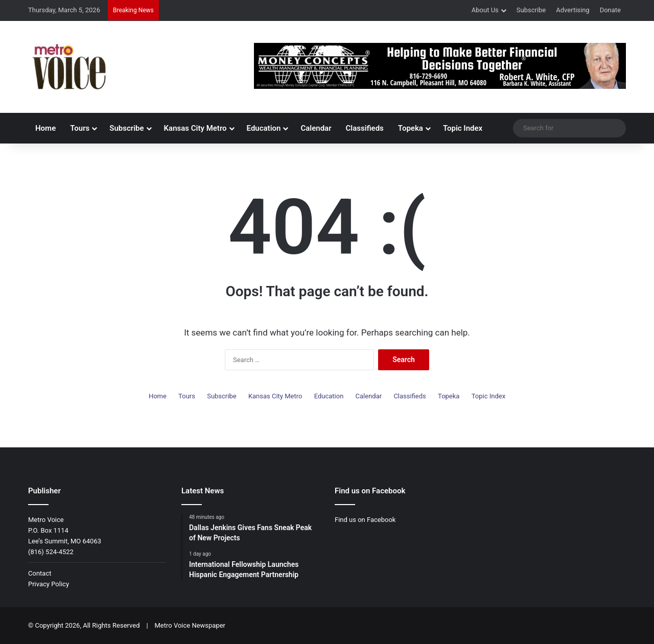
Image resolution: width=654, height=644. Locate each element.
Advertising (573, 10)
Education (264, 128)
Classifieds (365, 128)
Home (45, 128)
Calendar (316, 128)
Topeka (411, 128)
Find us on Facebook (365, 520)
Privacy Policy (49, 584)
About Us (485, 10)
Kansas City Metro (195, 128)
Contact (40, 573)
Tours (80, 128)
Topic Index (463, 128)
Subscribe (531, 10)
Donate (610, 10)
